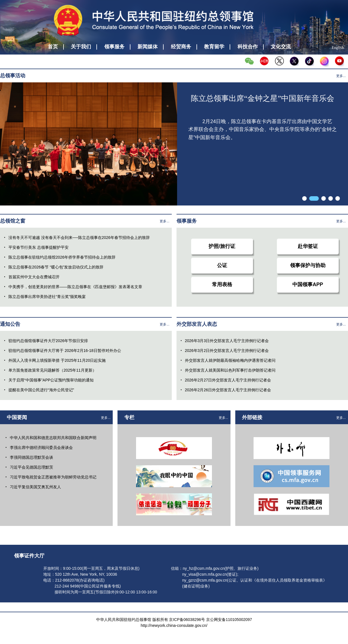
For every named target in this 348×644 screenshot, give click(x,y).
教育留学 (214, 47)
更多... (341, 76)
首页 (53, 47)
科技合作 (248, 47)
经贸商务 (181, 47)
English (338, 48)
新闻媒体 (148, 47)
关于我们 (81, 47)
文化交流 (281, 47)
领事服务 (114, 47)
